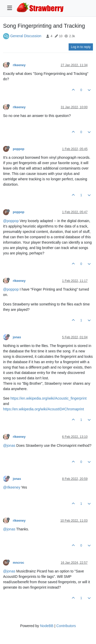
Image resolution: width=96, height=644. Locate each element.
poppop (19, 149)
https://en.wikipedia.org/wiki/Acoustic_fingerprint (49, 398)
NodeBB (47, 626)
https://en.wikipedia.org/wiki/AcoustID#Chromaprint (44, 409)
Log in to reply (81, 47)
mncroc (18, 563)
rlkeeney (19, 65)
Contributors (66, 626)
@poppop (11, 221)
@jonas (9, 445)
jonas (17, 337)
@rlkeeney (12, 487)
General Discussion (26, 36)
